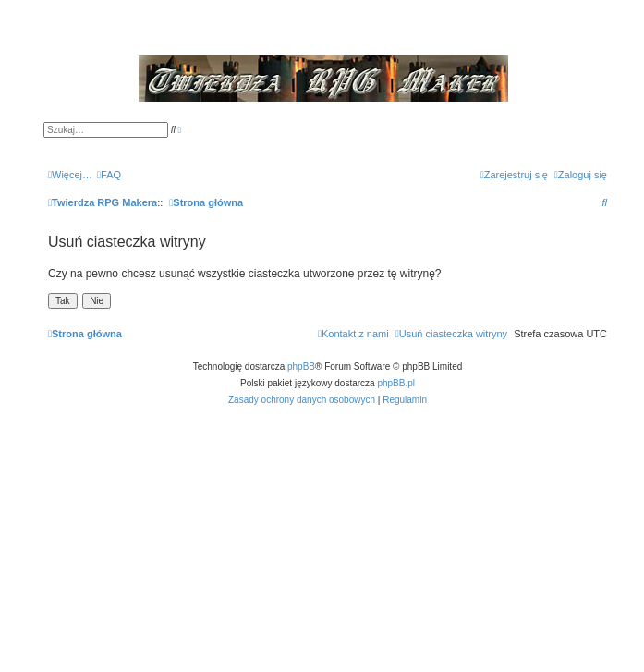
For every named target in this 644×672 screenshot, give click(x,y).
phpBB (301, 367)
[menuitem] (109, 175)
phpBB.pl (396, 383)
